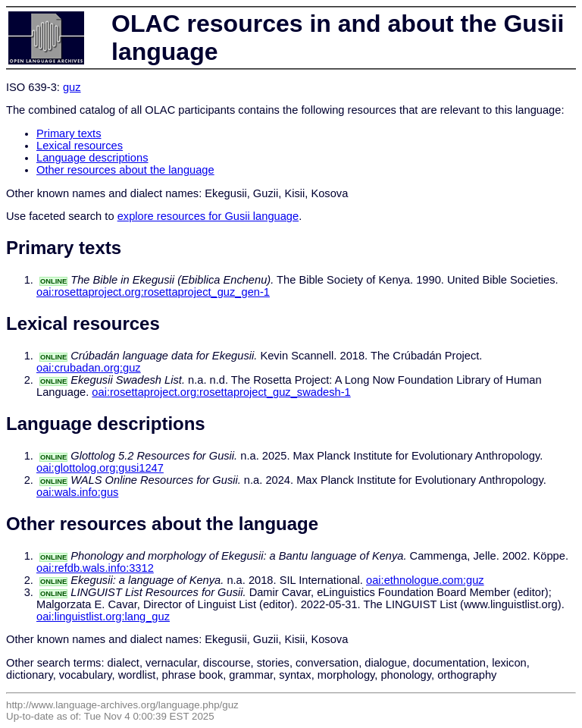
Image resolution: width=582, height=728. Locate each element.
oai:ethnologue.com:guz (425, 580)
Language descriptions (92, 158)
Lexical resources (80, 146)
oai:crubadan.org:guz (89, 368)
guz (72, 87)
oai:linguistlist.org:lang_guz (103, 617)
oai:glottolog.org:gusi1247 (100, 468)
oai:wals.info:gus (77, 492)
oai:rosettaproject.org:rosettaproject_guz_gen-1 (153, 292)
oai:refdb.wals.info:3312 (95, 568)
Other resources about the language (125, 170)
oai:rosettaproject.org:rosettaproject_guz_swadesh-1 (221, 392)
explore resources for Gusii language (208, 216)
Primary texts (69, 133)
